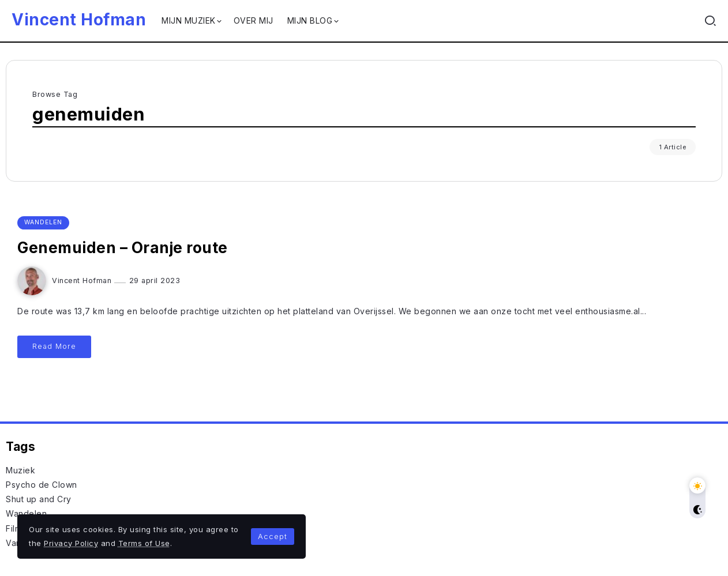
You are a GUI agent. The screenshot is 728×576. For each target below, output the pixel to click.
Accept (273, 536)
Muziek (20, 470)
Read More (54, 346)
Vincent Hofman (79, 20)
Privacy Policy (71, 543)
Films (16, 528)
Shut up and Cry (39, 499)
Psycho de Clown (42, 485)
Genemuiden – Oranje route (123, 248)
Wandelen (26, 513)
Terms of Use (144, 543)
